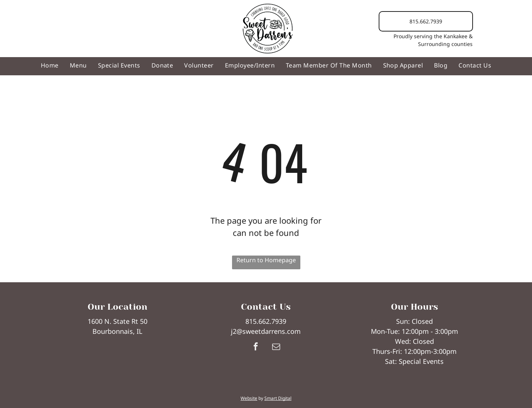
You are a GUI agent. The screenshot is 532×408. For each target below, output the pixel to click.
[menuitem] (50, 65)
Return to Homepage (266, 260)
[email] (276, 348)
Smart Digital (278, 398)
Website (249, 398)
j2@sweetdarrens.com (266, 331)
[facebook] (256, 348)
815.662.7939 (266, 321)
